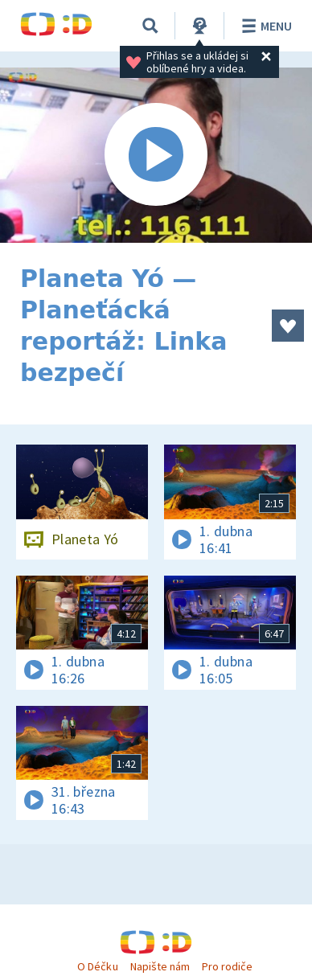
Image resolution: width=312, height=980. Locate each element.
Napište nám (160, 966)
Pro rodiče (227, 966)
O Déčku (97, 966)
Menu (264, 26)
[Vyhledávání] (150, 26)
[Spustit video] (156, 155)
